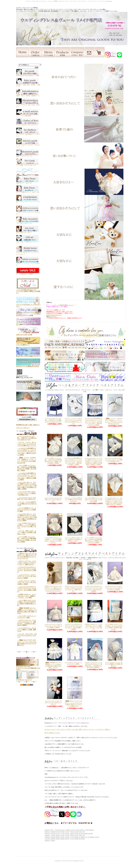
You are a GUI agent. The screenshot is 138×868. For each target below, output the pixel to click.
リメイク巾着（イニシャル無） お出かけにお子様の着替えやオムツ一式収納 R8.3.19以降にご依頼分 (53, 461)
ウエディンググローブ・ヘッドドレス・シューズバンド (28, 253)
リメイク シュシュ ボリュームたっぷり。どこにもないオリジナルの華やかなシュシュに (73, 421)
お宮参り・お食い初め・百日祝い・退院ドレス (28, 85)
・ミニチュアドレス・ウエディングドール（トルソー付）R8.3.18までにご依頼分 (27, 576)
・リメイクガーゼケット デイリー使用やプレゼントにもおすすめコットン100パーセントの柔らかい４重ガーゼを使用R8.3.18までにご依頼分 (27, 517)
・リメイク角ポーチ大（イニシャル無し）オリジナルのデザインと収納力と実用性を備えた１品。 (27, 603)
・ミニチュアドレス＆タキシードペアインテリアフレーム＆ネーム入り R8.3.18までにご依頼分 (27, 570)
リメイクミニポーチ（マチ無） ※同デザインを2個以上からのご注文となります (53, 420)
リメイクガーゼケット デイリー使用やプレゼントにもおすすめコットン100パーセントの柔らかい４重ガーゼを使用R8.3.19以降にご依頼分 (94, 461)
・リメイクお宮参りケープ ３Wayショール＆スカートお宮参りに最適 (27, 510)
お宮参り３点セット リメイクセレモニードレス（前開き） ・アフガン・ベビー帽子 (94, 627)
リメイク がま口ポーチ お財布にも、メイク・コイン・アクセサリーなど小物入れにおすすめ (114, 421)
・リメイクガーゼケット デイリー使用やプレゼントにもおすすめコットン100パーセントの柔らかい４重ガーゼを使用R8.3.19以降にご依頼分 (27, 486)
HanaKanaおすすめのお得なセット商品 (28, 75)
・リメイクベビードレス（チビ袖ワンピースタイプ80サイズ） (27, 498)
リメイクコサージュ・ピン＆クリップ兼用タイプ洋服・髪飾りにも (114, 664)
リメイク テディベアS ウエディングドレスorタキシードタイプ (53, 703)
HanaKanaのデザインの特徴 (29, 315)
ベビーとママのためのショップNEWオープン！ (28, 305)
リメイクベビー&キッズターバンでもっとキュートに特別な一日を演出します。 (114, 460)
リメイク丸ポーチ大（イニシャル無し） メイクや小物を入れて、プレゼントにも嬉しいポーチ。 (53, 540)
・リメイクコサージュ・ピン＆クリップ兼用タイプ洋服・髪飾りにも (27, 630)
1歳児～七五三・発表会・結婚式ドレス (28, 95)
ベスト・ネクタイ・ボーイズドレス (27, 124)
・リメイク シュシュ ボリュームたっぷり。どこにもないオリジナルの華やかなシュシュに (27, 444)
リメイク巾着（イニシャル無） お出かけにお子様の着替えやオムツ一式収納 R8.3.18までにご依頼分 (94, 540)
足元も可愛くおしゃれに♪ (27, 232)
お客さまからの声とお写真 (28, 334)
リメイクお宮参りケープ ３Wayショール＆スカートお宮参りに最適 (94, 499)
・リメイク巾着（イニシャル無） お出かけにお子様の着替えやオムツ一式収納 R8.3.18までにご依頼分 (27, 539)
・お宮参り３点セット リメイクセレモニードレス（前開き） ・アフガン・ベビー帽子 (27, 596)
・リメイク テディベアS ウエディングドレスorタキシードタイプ (27, 636)
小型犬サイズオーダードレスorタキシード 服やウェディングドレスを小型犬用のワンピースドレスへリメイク (53, 589)
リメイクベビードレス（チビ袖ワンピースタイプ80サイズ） (53, 499)
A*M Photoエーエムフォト (27, 679)
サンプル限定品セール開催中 (28, 273)
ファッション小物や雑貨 (27, 115)
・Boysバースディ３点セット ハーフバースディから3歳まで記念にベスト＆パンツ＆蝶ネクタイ (27, 643)
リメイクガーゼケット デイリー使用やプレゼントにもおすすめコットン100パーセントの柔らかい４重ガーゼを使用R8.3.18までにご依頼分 (114, 501)
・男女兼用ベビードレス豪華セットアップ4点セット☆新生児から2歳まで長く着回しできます (27, 611)
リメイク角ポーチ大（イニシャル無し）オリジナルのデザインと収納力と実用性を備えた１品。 (114, 627)
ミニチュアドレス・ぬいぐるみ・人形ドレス (28, 105)
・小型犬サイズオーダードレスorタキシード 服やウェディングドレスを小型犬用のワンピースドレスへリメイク (27, 556)
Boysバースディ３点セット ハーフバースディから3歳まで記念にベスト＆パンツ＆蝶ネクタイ (73, 704)
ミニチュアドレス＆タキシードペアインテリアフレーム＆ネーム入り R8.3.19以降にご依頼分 (73, 627)
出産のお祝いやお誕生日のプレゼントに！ (28, 242)
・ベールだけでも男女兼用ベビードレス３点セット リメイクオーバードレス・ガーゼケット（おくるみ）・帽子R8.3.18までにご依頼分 (27, 452)
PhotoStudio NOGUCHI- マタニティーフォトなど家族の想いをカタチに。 (28, 667)
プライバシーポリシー (23, 428)
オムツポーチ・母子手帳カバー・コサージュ (28, 134)
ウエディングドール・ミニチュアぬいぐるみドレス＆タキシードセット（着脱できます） (73, 589)
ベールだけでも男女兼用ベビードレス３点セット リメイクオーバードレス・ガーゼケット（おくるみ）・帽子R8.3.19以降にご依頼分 (73, 461)
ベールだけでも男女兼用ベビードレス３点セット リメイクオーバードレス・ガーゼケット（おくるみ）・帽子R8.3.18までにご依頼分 (94, 422)
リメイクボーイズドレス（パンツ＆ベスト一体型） (73, 663)
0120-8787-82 (53, 317)
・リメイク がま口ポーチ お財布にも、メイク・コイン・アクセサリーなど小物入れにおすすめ (27, 460)
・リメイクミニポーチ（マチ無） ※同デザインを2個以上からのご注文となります (27, 438)
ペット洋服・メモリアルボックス (27, 165)
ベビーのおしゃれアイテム (27, 222)
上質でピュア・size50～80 (27, 182)
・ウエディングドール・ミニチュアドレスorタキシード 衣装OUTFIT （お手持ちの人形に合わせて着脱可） (27, 623)
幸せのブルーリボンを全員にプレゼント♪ (29, 356)
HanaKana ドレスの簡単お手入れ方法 (28, 366)
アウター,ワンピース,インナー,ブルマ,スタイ (28, 212)
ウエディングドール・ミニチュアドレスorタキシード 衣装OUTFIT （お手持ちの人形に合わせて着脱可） (94, 665)
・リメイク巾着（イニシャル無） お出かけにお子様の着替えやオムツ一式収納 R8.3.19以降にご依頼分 (27, 468)
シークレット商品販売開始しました (62, 305)
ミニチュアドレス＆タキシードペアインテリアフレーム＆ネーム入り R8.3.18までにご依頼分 (94, 589)
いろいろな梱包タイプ (28, 344)
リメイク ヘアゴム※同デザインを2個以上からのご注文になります (73, 499)
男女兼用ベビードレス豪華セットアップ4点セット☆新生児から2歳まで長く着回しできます (53, 665)
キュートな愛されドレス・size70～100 (28, 191)
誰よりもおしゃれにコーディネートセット (28, 201)
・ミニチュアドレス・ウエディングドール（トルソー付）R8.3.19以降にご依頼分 (27, 582)
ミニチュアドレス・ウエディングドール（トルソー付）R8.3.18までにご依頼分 (114, 588)
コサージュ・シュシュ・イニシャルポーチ (28, 263)
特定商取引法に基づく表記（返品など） (28, 425)
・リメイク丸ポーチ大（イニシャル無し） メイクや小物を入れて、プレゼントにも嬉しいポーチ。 (27, 526)
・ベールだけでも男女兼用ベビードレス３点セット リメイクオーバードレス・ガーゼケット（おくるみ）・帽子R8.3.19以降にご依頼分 (27, 476)
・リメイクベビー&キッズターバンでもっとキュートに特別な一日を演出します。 (27, 493)
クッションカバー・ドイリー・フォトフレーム (28, 145)
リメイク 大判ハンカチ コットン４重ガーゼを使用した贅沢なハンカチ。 (73, 539)
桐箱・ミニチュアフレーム (27, 155)
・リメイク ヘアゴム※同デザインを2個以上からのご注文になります (27, 504)
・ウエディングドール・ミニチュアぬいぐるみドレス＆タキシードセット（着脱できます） (27, 563)
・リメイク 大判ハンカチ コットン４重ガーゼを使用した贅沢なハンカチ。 (27, 532)
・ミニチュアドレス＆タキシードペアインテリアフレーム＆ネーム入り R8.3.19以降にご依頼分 (27, 589)
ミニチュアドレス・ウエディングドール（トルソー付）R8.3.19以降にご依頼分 (53, 626)
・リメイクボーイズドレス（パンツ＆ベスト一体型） (27, 617)
